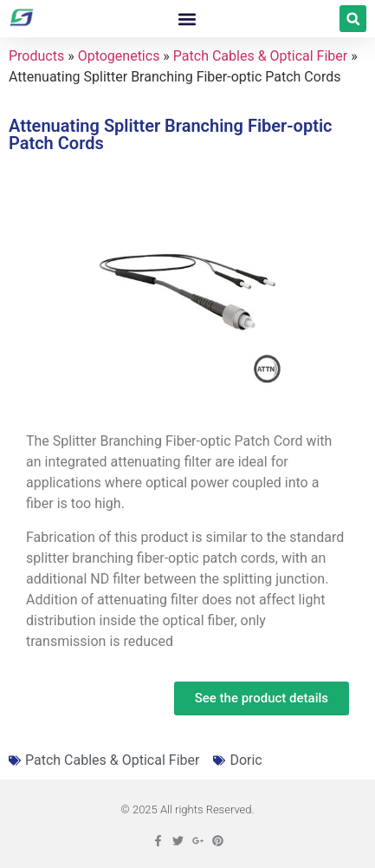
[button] (187, 19)
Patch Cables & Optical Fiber (260, 56)
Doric (246, 760)
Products (36, 56)
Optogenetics (119, 56)
